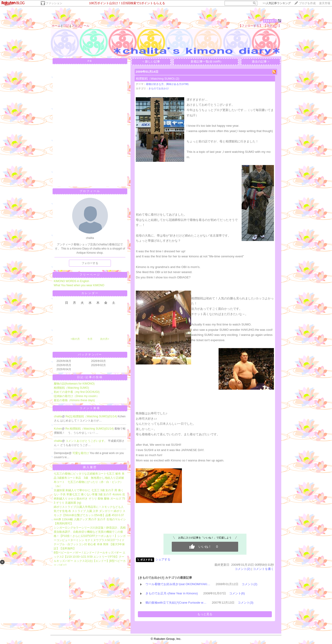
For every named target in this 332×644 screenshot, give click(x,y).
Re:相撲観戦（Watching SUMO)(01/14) (90, 429)
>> (277, 3)
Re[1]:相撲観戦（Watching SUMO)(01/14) (92, 416)
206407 (270, 21)
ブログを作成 (307, 3)
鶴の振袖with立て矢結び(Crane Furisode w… (176, 603)
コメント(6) (237, 593)
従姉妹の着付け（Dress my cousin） (76, 396)
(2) (177, 79)
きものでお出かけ (159, 88)
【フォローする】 (250, 26)
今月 (90, 339)
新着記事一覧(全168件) (206, 62)
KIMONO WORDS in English (71, 281)
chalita (58, 416)
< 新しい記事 (151, 62)
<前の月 (75, 339)
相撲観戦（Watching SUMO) (71, 388)
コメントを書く (263, 569)
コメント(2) (243, 569)
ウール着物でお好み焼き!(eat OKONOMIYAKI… (178, 584)
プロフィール (80, 26)
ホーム (56, 26)
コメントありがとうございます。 (87, 441)
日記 (66, 26)
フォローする (90, 263)
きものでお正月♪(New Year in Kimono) (172, 593)
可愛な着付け (81, 453)
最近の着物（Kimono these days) (74, 400)
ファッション (54, 3)
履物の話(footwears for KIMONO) (74, 384)
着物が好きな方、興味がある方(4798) (167, 84)
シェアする (163, 559)
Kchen (58, 429)
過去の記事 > (261, 62)
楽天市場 (325, 3)
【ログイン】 (272, 26)
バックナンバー (90, 355)
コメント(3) (246, 603)
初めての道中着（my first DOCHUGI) (77, 392)
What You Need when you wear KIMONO (79, 285)
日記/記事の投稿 (90, 377)
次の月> (105, 339)
